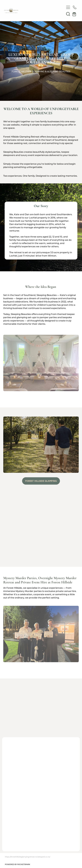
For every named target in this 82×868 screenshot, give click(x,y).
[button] (68, 14)
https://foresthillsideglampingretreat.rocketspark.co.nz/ (28, 857)
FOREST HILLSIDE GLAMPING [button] (41, 481)
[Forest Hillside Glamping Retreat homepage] (34, 11)
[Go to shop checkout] (75, 14)
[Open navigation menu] (68, 7)
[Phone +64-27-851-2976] (75, 7)
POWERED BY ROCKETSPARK (18, 864)
